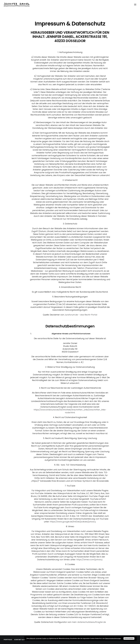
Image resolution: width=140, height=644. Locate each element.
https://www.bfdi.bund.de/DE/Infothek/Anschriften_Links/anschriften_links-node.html (70, 411)
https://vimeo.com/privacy (89, 560)
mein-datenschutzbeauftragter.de (89, 622)
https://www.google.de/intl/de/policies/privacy (73, 522)
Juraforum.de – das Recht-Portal (81, 315)
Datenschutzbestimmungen (113, 638)
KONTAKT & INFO (21, 640)
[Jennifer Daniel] (17, 5)
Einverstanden (129, 638)
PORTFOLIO (8, 640)
